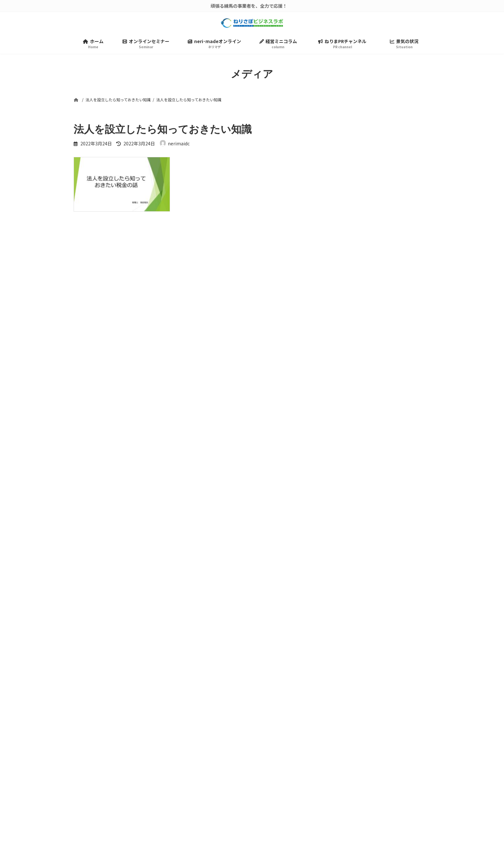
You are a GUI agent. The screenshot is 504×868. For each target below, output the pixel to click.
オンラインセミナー (286, 771)
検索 (413, 134)
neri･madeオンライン (289, 783)
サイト (81, 415)
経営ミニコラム (282, 796)
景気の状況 (277, 821)
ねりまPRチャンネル (287, 809)
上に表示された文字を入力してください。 (122, 467)
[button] (364, 673)
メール (85, 381)
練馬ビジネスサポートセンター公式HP (306, 834)
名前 (82, 348)
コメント (87, 261)
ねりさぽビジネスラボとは (293, 758)
